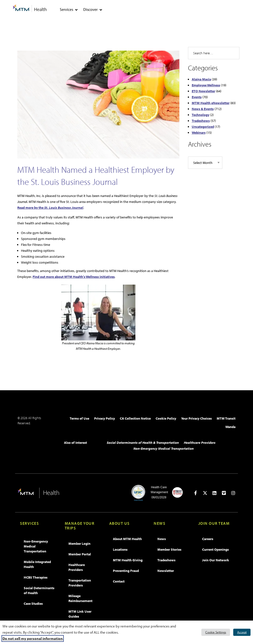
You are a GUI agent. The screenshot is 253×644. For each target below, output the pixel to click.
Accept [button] (242, 632)
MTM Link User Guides (80, 614)
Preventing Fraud (126, 571)
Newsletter (166, 571)
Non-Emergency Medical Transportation (164, 449)
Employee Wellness (206, 85)
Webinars (199, 133)
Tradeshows (201, 121)
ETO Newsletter (203, 91)
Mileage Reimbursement (80, 598)
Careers (208, 539)
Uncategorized (203, 127)
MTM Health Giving (128, 560)
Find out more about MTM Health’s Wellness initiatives (74, 277)
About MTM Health (127, 539)
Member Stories (169, 549)
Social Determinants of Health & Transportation (143, 443)
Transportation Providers (80, 583)
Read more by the (50, 208)
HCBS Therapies (36, 577)
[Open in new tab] (196, 493)
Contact (119, 581)
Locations (120, 549)
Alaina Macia (201, 79)
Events (197, 97)
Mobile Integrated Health (37, 564)
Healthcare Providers (200, 443)
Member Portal (80, 554)
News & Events (203, 109)
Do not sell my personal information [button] (33, 638)
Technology (200, 115)
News (162, 539)
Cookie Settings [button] (216, 632)
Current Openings (215, 549)
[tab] (76, 10)
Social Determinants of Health (39, 590)
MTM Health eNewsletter (211, 103)
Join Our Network (216, 560)
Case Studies (33, 604)
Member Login (79, 544)
